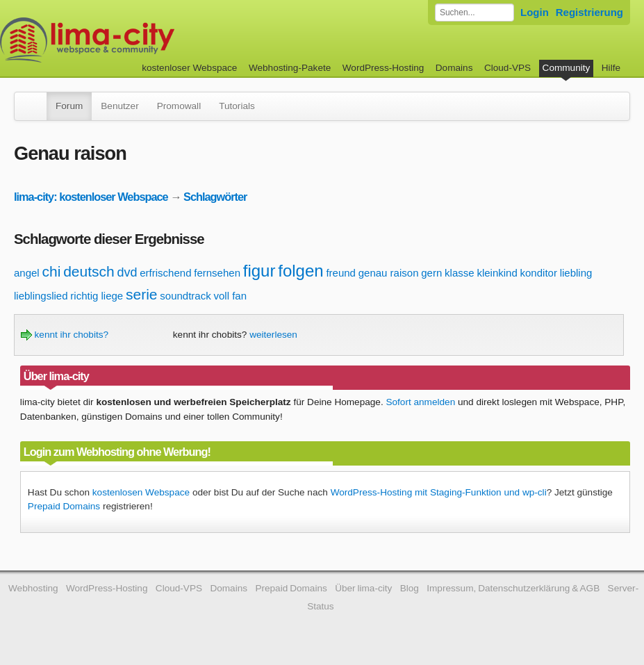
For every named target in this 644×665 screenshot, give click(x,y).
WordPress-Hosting (383, 68)
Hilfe (611, 68)
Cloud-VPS (507, 68)
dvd (127, 272)
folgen (300, 271)
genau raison (389, 273)
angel (27, 273)
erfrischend (165, 273)
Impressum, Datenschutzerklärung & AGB (513, 588)
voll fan (230, 296)
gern (431, 273)
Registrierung (589, 12)
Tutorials (237, 106)
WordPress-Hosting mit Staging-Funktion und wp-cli (439, 492)
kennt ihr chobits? (65, 335)
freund (341, 273)
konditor (539, 273)
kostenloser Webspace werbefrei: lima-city (139, 40)
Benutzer (119, 106)
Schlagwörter (215, 197)
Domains (454, 68)
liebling (576, 273)
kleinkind (497, 273)
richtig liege (97, 296)
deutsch (89, 271)
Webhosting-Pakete (290, 68)
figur (259, 271)
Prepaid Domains (64, 506)
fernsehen (217, 273)
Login (535, 12)
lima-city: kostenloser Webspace (91, 197)
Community (567, 68)
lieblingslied (41, 296)
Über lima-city (363, 588)
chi (51, 271)
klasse (460, 273)
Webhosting (33, 588)
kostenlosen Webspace (141, 492)
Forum (69, 106)
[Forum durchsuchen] (474, 13)
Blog (410, 588)
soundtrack (185, 296)
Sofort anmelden (420, 402)
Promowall (179, 106)
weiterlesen (273, 335)
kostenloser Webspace (189, 68)
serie (142, 294)
